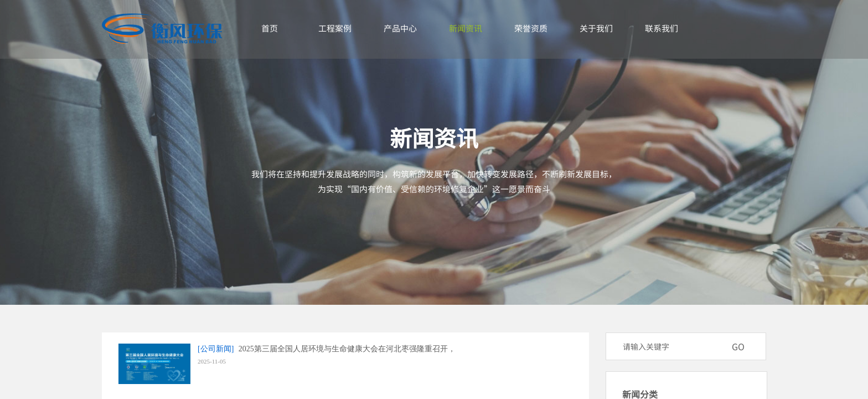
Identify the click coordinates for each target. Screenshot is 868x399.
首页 (270, 28)
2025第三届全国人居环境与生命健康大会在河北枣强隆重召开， (347, 349)
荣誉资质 (531, 28)
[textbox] (671, 346)
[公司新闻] (216, 349)
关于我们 (596, 28)
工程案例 (335, 28)
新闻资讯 (466, 28)
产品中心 (400, 28)
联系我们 (662, 28)
